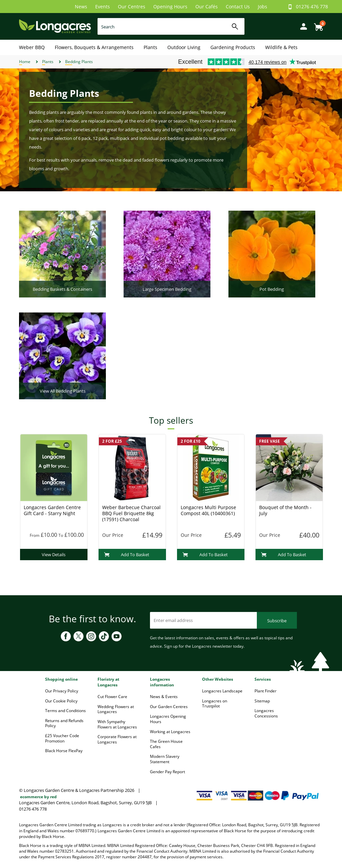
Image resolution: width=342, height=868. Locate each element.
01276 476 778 (312, 7)
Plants (150, 47)
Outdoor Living (184, 47)
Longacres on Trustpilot (215, 704)
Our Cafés (207, 7)
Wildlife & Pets (281, 47)
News (81, 7)
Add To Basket (127, 555)
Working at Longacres (170, 732)
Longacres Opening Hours (168, 719)
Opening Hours (170, 7)
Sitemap (262, 701)
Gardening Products (233, 47)
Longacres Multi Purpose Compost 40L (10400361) (208, 510)
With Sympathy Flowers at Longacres (117, 724)
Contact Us (238, 7)
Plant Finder (266, 691)
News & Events (164, 697)
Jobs (263, 7)
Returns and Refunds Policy (64, 723)
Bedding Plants (79, 62)
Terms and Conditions (65, 711)
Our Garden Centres (169, 707)
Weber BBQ (32, 47)
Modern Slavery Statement (165, 759)
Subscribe (277, 621)
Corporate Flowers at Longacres (117, 739)
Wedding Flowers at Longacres (116, 709)
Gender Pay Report (167, 772)
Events (103, 7)
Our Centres (132, 7)
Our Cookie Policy (61, 701)
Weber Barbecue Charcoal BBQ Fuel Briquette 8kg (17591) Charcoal (131, 513)
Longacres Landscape (222, 691)
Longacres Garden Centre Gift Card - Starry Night (52, 510)
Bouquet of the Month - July (285, 510)
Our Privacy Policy (62, 691)
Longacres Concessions (266, 713)
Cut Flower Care (112, 697)
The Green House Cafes (166, 744)
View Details (54, 555)
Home (25, 62)
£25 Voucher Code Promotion (62, 738)
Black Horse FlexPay (64, 751)
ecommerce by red (38, 797)
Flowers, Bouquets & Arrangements (94, 47)
